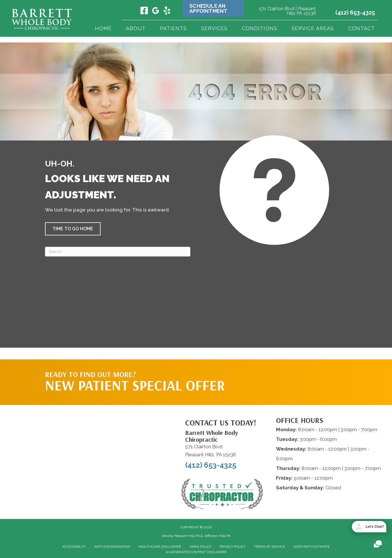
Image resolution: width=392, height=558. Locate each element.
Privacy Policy (233, 547)
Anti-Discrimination (112, 547)
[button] (73, 229)
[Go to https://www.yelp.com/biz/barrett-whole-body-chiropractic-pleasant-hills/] (167, 11)
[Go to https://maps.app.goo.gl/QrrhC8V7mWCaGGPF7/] (156, 12)
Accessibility (74, 547)
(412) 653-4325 (355, 13)
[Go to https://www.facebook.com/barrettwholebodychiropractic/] (144, 11)
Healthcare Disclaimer (160, 547)
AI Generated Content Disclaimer (196, 552)
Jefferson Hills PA (217, 536)
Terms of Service (269, 547)
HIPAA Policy (200, 547)
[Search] (118, 252)
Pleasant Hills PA (187, 536)
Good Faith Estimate (311, 547)
